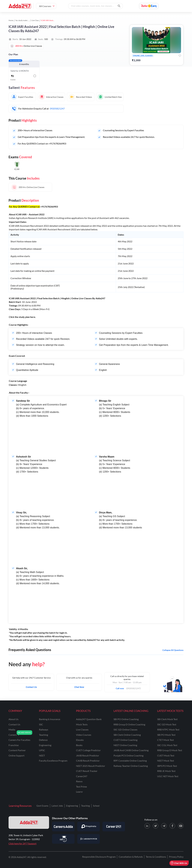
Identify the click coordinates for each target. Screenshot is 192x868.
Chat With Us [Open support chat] (179, 863)
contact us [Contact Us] (14, 724)
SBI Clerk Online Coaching (127, 735)
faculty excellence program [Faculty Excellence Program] (53, 761)
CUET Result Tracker (87, 771)
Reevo (79, 781)
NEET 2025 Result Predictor (91, 766)
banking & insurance (50, 719)
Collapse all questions (173, 650)
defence (43, 740)
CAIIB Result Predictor (88, 761)
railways (44, 729)
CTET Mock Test (166, 740)
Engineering (72, 806)
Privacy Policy (176, 857)
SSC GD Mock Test (167, 724)
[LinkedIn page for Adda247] (147, 826)
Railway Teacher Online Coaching (131, 766)
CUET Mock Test (166, 755)
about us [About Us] (13, 719)
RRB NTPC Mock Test (168, 729)
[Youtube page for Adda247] (181, 826)
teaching (43, 735)
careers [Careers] (13, 735)
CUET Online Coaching (125, 740)
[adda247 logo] (29, 823)
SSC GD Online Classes (125, 729)
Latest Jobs (57, 806)
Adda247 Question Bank (89, 719)
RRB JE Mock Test (166, 771)
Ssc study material (22, 20)
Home (11, 20)
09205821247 (57, 108)
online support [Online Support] (16, 755)
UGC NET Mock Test (168, 776)
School (96, 806)
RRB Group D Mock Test (170, 750)
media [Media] (12, 729)
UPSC (42, 750)
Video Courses (84, 735)
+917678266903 (49, 207)
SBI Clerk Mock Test (167, 719)
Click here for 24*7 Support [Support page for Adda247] (22, 843)
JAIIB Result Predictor (88, 755)
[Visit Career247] (114, 827)
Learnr (79, 792)
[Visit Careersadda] (63, 827)
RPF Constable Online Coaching (130, 761)
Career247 (82, 776)
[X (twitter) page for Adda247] (156, 826)
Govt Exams (42, 806)
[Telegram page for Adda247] (164, 826)
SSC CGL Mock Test (167, 745)
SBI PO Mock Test (166, 735)
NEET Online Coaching (125, 745)
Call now (121, 688)
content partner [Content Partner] (17, 750)
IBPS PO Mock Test (167, 766)
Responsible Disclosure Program (99, 857)
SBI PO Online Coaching (126, 719)
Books (79, 745)
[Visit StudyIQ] (63, 839)
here (33, 317)
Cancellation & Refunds (131, 857)
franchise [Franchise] (14, 745)
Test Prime (81, 787)
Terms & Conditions (156, 857)
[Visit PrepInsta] (88, 827)
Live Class (35, 20)
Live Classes (82, 729)
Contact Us (31, 687)
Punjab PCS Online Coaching (128, 755)
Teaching (85, 806)
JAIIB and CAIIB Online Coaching (131, 750)
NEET (42, 755)
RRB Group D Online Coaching (129, 724)
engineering (45, 745)
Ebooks (80, 740)
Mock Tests (82, 724)
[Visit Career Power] (88, 839)
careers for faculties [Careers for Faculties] (19, 740)
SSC (41, 724)
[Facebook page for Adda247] (172, 826)
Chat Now (79, 687)
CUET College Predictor (88, 750)
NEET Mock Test (166, 761)
